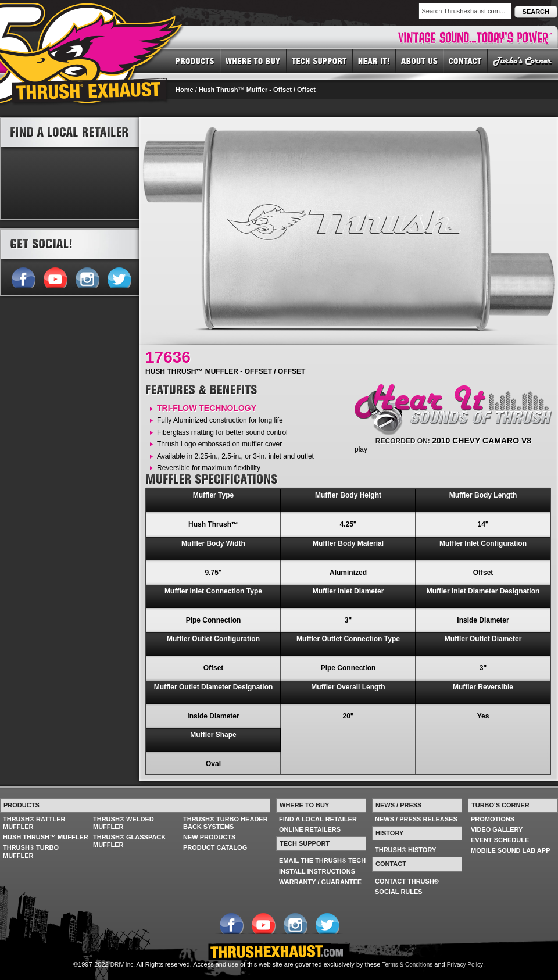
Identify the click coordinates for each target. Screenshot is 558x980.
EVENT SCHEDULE (500, 840)
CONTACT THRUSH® (407, 881)
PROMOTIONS (493, 819)
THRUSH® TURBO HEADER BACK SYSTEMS (226, 823)
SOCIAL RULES (399, 892)
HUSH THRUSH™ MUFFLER (46, 837)
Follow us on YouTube (55, 277)
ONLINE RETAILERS (310, 829)
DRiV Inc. (123, 965)
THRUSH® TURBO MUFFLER (31, 851)
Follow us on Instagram (87, 277)
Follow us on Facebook (23, 277)
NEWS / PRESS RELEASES (416, 819)
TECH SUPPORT (320, 60)
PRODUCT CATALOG (215, 847)
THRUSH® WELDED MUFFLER (124, 823)
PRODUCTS (195, 60)
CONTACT (466, 60)
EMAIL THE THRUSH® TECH (322, 860)
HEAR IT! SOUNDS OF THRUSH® (374, 60)
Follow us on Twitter (119, 277)
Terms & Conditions (408, 965)
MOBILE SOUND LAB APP (511, 850)
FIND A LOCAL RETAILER (318, 819)
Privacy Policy (465, 965)
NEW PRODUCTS (209, 837)
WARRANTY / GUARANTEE (320, 882)
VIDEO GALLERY (497, 829)
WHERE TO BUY (253, 60)
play (361, 449)
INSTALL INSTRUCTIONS (317, 871)
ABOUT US (420, 60)
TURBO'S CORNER (523, 60)
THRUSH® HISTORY (405, 850)
